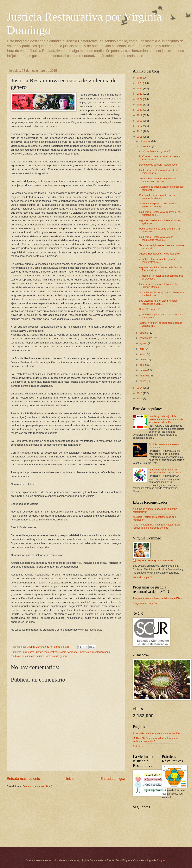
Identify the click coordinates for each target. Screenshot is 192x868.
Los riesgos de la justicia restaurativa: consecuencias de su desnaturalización (166, 419)
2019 (140, 115)
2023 (140, 94)
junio (143, 354)
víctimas (40, 656)
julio (142, 349)
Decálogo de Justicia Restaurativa (158, 165)
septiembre (146, 338)
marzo (143, 370)
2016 (140, 131)
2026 (140, 78)
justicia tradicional (68, 652)
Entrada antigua (113, 779)
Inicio (70, 779)
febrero (144, 376)
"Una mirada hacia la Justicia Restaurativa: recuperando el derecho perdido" (157, 526)
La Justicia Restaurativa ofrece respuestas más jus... (156, 238)
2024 (140, 88)
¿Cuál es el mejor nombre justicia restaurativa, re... (158, 261)
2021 (140, 105)
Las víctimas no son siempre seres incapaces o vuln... (158, 302)
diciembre (145, 141)
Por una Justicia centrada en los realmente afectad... (157, 197)
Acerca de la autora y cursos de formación (156, 733)
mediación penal (101, 652)
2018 (140, 121)
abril (142, 365)
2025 (140, 83)
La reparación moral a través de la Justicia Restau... (158, 286)
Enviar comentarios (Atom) (37, 786)
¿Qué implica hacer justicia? (155, 151)
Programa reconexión (145, 603)
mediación (85, 652)
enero (143, 381)
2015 (140, 137)
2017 (140, 126)
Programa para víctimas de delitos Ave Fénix (158, 598)
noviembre (146, 146)
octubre (144, 333)
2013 (140, 393)
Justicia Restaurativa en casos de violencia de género (158, 180)
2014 (140, 388)
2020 (140, 110)
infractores (29, 652)
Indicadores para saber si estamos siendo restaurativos (165, 471)
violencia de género (57, 656)
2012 (140, 398)
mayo (143, 359)
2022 (140, 99)
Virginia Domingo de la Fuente (155, 560)
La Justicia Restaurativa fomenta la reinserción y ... (158, 172)
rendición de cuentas (22, 656)
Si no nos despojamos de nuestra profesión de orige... (158, 205)
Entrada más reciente (23, 779)
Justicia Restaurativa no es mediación (160, 254)
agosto (144, 343)
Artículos (138, 746)
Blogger (161, 860)
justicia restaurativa (46, 652)
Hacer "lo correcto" (149, 309)
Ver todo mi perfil (142, 577)
